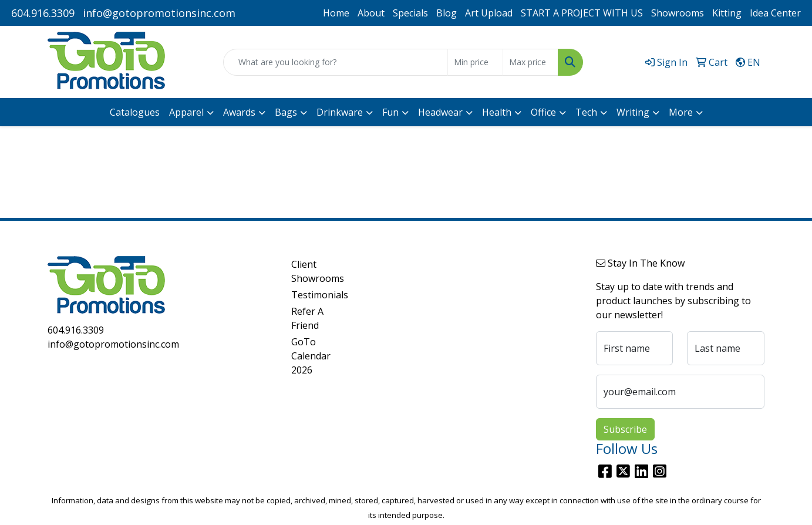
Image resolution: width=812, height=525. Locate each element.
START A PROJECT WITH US (582, 13)
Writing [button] (633, 112)
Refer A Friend (307, 318)
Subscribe (625, 429)
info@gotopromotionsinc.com (159, 13)
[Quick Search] (335, 62)
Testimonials (320, 295)
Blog (447, 13)
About (371, 13)
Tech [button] (586, 112)
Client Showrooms (318, 271)
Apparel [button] (186, 112)
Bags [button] (286, 112)
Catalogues (135, 112)
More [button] (681, 112)
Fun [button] (390, 112)
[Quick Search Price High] (530, 62)
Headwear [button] (440, 112)
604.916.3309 (43, 13)
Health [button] (497, 112)
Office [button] (543, 112)
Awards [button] (239, 112)
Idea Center (775, 13)
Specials (410, 13)
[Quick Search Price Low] (475, 62)
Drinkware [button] (340, 112)
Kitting (727, 13)
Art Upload (489, 13)
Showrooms (678, 13)
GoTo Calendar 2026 (311, 356)
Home (336, 13)
